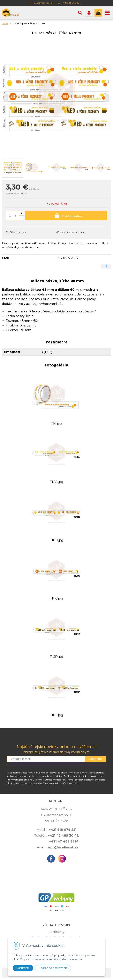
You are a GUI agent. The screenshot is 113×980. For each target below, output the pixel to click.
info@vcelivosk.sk (43, 3)
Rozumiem (23, 968)
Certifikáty (56, 932)
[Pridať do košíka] (66, 216)
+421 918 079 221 (71, 3)
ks (15, 216)
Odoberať (95, 759)
